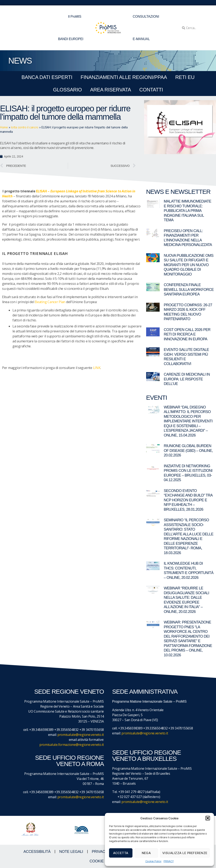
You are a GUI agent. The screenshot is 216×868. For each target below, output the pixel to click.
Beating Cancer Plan (50, 302)
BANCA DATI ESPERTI (47, 77)
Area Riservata (111, 90)
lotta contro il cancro (25, 127)
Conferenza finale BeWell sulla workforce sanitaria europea (189, 290)
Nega (146, 853)
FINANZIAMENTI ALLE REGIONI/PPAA (124, 77)
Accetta (121, 853)
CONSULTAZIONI (146, 17)
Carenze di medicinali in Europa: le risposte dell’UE (187, 379)
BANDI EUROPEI (71, 39)
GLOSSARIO (67, 90)
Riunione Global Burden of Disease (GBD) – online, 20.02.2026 (188, 451)
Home (4, 127)
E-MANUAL (141, 39)
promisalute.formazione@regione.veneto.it (72, 745)
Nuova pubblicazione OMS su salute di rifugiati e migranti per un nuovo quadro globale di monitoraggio (189, 265)
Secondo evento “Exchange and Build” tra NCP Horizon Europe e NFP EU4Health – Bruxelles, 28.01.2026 (188, 500)
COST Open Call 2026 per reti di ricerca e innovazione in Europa (187, 334)
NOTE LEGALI (71, 852)
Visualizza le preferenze (185, 853)
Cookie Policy (154, 861)
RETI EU (185, 77)
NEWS (20, 61)
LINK (97, 368)
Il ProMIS (76, 17)
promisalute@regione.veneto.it (81, 735)
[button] (208, 818)
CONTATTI (151, 90)
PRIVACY (169, 861)
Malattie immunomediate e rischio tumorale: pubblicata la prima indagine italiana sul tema (187, 211)
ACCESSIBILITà (37, 852)
